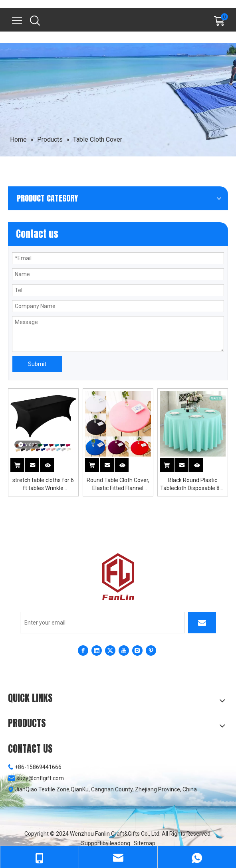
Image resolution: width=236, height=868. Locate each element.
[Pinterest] (151, 651)
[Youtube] (124, 651)
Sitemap (145, 843)
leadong (120, 843)
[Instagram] (137, 651)
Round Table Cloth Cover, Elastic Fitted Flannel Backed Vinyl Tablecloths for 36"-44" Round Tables (118, 484)
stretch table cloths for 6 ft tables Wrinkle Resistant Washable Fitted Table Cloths (43, 484)
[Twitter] (110, 651)
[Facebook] (83, 651)
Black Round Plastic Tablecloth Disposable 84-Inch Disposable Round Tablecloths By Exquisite (192, 484)
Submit (37, 364)
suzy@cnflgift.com (40, 778)
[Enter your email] (102, 623)
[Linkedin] (97, 651)
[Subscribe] (202, 623)
